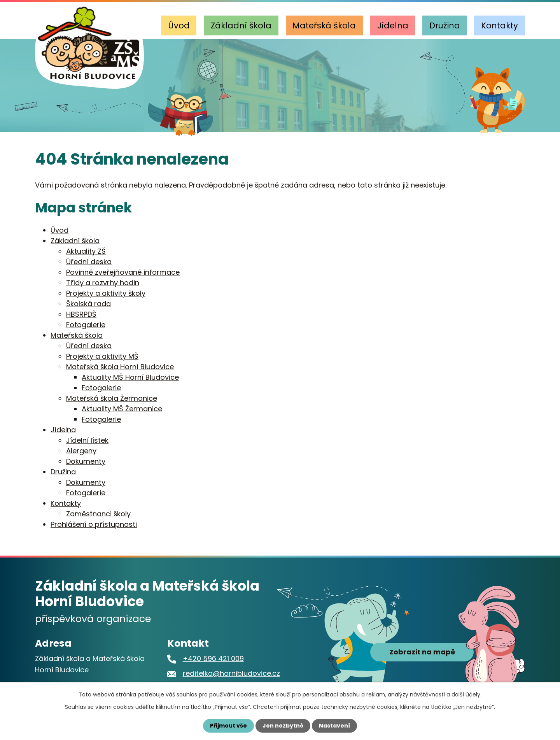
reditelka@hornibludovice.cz (231, 673)
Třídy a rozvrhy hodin (103, 283)
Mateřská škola (324, 25)
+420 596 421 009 (213, 658)
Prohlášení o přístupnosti (94, 524)
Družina (445, 25)
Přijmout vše (228, 726)
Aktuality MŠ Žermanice (122, 409)
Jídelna (393, 25)
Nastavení (334, 726)
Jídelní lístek (87, 440)
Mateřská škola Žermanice (112, 398)
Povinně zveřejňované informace (123, 272)
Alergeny (81, 451)
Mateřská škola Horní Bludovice (120, 367)
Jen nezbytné (283, 726)
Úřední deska (89, 262)
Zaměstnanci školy (98, 514)
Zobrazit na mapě (422, 652)
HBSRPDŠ (81, 314)
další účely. (466, 694)
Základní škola (241, 25)
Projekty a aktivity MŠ (102, 356)
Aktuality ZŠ (86, 251)
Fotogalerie (86, 325)
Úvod (179, 25)
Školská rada (88, 304)
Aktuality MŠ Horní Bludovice (130, 377)
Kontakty (500, 25)
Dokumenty (86, 461)
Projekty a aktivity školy (106, 293)
